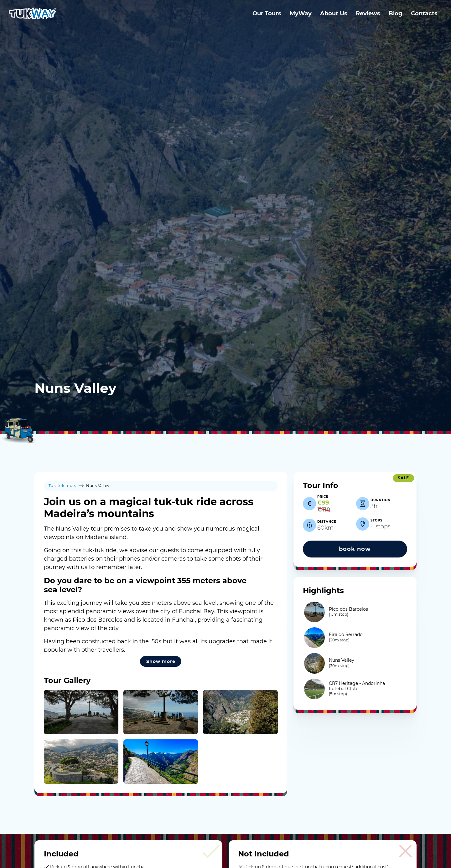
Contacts (424, 13)
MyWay (301, 13)
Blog (396, 13)
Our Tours (267, 13)
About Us (334, 13)
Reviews (368, 13)
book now (355, 549)
